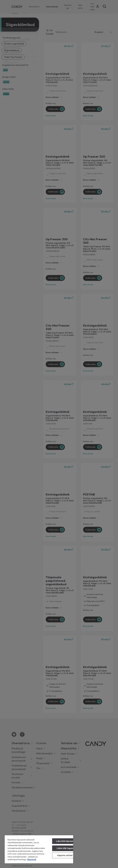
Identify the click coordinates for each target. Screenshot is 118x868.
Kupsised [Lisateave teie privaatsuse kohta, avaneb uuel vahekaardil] (32, 859)
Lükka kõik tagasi (65, 848)
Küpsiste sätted (65, 855)
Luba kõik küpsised (65, 841)
